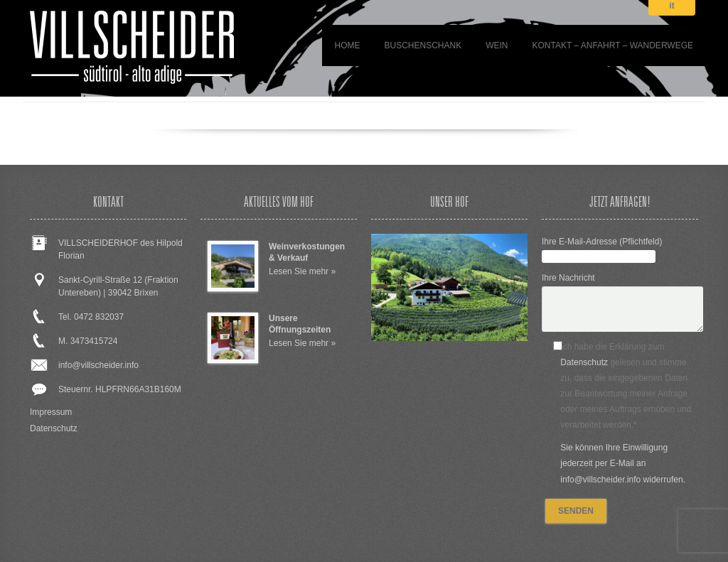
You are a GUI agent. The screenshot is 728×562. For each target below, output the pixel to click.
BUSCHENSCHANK (423, 45)
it (671, 6)
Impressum (51, 412)
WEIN (497, 45)
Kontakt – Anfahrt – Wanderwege (613, 45)
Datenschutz (54, 428)
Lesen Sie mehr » (302, 271)
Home (347, 45)
